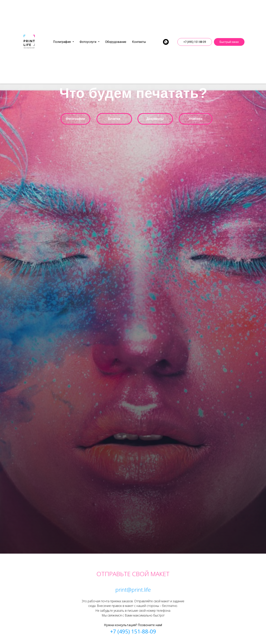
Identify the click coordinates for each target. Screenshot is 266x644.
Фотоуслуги (89, 42)
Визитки (114, 119)
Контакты (139, 42)
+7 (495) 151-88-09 (133, 631)
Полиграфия (63, 42)
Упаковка (195, 119)
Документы (155, 119)
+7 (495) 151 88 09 (195, 42)
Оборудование (116, 42)
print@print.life (133, 590)
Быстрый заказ (229, 42)
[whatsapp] (166, 42)
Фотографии (75, 119)
